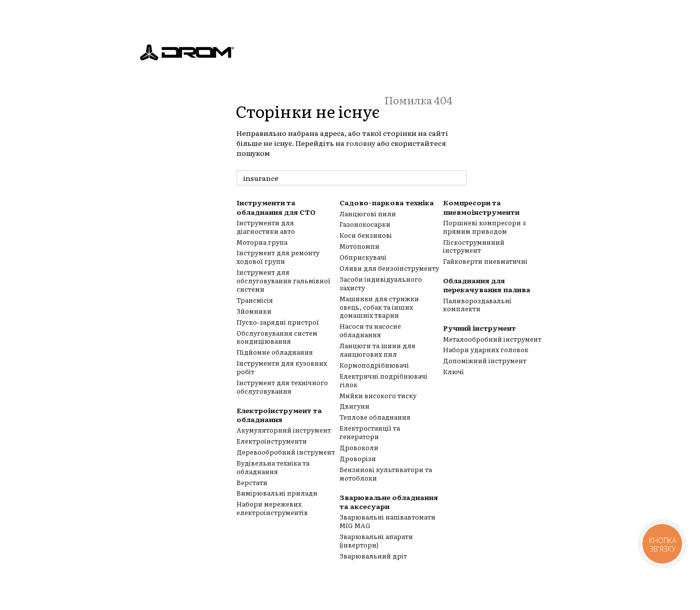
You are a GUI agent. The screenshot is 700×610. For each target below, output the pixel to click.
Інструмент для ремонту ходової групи (278, 257)
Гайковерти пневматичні (485, 261)
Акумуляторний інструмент (284, 430)
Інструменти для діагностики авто (266, 227)
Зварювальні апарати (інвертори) (376, 541)
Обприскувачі (363, 257)
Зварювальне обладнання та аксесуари (389, 502)
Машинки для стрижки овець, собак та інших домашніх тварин (379, 307)
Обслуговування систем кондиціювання (277, 337)
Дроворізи (358, 458)
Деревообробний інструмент (286, 452)
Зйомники (254, 311)
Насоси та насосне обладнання (370, 330)
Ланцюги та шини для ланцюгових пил (377, 350)
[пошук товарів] (458, 178)
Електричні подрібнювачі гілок (383, 380)
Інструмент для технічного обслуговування (282, 387)
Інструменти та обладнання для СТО (276, 207)
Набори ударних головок (486, 349)
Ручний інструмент (479, 328)
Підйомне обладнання (275, 352)
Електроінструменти (272, 441)
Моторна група (262, 242)
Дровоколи (359, 447)
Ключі (453, 371)
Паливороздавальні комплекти (477, 305)
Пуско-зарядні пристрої (278, 322)
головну (361, 143)
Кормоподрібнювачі (374, 365)
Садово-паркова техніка (387, 202)
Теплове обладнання (375, 417)
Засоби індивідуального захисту (381, 283)
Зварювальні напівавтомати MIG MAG (387, 521)
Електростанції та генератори (370, 432)
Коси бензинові (366, 235)
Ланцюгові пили (368, 214)
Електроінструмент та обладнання (279, 415)
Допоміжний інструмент (485, 360)
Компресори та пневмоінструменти (481, 207)
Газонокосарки (365, 224)
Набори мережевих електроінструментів (272, 508)
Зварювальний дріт (373, 556)
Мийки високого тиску (378, 395)
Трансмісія (255, 300)
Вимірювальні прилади (277, 493)
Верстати (252, 482)
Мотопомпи (359, 246)
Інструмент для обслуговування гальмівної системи (283, 281)
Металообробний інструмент (492, 339)
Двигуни (354, 406)
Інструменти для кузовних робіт (282, 367)
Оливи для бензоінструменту (389, 268)
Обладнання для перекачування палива (487, 285)
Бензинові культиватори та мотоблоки (386, 474)
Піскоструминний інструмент (474, 246)
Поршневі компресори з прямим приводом (484, 227)
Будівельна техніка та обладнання (273, 467)
